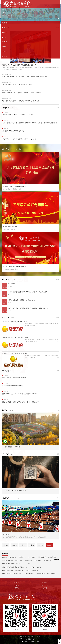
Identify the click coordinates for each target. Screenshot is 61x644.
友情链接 (14, 545)
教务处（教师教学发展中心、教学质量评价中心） (15, 567)
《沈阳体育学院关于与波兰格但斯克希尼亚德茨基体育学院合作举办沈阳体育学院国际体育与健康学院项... (30, 123)
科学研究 (4, 42)
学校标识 (23, 545)
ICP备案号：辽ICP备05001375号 (31, 642)
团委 (29, 564)
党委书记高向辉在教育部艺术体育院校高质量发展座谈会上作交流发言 (20, 101)
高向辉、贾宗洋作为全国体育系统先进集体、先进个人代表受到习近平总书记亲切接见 (25, 77)
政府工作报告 (30, 286)
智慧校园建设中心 (29, 574)
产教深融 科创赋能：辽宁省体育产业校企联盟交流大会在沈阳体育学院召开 (22, 93)
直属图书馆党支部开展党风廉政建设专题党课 (14, 378)
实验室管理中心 (41, 574)
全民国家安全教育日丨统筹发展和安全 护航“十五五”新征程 (18, 115)
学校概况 (5, 23)
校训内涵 (32, 545)
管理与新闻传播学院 (7, 560)
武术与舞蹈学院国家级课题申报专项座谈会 (13, 386)
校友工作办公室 (51, 574)
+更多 (58, 108)
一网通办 (4, 13)
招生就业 (5, 37)
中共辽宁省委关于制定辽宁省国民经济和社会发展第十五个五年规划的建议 (30, 294)
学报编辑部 (35, 570)
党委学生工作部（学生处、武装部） (11, 564)
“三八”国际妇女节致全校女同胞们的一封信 (13, 131)
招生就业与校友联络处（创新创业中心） (13, 570)
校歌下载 (40, 545)
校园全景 (49, 545)
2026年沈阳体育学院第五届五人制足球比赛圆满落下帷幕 (17, 85)
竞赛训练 (4, 47)
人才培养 (5, 28)
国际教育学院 (38, 560)
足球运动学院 (19, 560)
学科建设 (4, 32)
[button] (59, 19)
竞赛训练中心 (40, 567)
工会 (25, 564)
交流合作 (4, 51)
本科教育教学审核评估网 (7, 16)
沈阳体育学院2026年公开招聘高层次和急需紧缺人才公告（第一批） (20, 139)
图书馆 (28, 570)
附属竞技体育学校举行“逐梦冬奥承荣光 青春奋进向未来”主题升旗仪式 (20, 402)
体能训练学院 (28, 560)
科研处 (32, 567)
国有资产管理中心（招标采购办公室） (12, 574)
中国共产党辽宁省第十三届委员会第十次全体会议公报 (30, 302)
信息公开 (4, 9)
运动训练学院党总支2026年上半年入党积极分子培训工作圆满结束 (19, 394)
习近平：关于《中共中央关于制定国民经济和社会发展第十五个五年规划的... (30, 310)
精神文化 (5, 56)
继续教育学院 (47, 560)
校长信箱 (5, 545)
